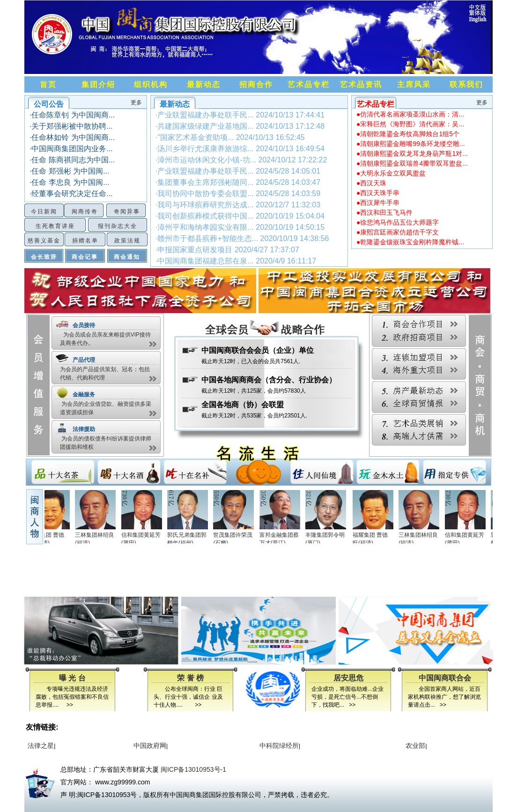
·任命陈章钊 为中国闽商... (72, 115)
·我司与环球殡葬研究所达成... (238, 205)
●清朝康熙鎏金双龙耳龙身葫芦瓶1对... (412, 154)
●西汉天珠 (371, 183)
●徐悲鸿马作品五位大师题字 (398, 222)
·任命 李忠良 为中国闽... (70, 182)
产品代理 (84, 360)
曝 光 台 (72, 678)
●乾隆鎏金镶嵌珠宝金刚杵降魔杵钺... (410, 242)
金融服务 (84, 395)
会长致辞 (44, 257)
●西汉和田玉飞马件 (384, 212)
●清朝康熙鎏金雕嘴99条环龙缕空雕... (411, 144)
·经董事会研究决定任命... (71, 194)
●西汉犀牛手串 (378, 203)
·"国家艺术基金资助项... (230, 137)
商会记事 (85, 257)
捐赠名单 (85, 241)
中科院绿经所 (278, 746)
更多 (136, 102)
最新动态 (204, 84)
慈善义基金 (44, 241)
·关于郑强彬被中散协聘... (71, 126)
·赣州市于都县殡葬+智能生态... (242, 238)
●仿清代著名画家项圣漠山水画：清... (410, 114)
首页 (48, 84)
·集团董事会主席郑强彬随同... (238, 182)
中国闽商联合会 (445, 678)
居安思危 (348, 678)
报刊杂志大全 (118, 226)
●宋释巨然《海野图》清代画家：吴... (410, 124)
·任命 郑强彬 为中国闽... (70, 171)
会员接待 (84, 325)
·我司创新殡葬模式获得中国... (240, 216)
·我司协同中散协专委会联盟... (238, 194)
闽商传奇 (85, 212)
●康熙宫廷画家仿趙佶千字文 (398, 232)
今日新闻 (44, 212)
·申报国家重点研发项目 (227, 250)
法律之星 (40, 746)
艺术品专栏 (309, 84)
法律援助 (84, 429)
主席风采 (414, 84)
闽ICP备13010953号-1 (193, 769)
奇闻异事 (127, 212)
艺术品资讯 (361, 84)
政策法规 (127, 241)
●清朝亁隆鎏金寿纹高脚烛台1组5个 (408, 134)
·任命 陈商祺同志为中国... (72, 160)
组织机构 (151, 84)
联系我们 (466, 84)
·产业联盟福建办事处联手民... (240, 115)
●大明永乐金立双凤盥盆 (391, 173)
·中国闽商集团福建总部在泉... (236, 261)
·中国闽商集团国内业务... (71, 149)
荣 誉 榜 (190, 678)
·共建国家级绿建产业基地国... (240, 126)
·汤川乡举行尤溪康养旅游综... (240, 149)
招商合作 (256, 84)
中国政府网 (149, 746)
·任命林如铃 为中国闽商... (72, 137)
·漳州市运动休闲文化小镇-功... (241, 160)
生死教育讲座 (55, 226)
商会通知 (127, 257)
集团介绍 (98, 84)
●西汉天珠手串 (378, 193)
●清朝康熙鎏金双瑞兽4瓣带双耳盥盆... (412, 163)
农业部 (414, 746)
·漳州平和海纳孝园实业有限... (240, 227)
